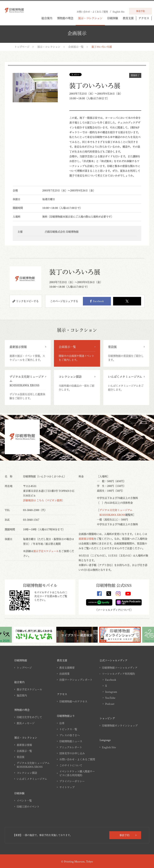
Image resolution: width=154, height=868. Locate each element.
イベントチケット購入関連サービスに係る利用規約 (77, 773)
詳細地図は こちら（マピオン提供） (44, 500)
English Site (109, 747)
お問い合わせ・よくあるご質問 (77, 759)
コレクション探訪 (27, 773)
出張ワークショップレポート (76, 680)
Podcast (110, 704)
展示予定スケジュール (46, 551)
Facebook (97, 301)
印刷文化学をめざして (29, 717)
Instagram (111, 692)
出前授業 (64, 674)
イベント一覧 (24, 801)
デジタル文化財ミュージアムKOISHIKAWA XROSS (33, 765)
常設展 (21, 757)
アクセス (144, 18)
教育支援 (128, 18)
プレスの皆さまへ (70, 735)
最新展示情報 (86, 539)
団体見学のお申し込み (72, 753)
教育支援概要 (67, 668)
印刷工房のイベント (28, 807)
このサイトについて (71, 765)
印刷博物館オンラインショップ (120, 726)
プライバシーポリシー (72, 781)
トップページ (22, 47)
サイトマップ (67, 787)
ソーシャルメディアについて (114, 610)
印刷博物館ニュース (71, 741)
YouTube (110, 698)
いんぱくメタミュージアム (32, 779)
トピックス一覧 (68, 729)
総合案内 (47, 18)
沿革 (62, 723)
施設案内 (22, 695)
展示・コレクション (90, 18)
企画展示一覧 (76, 47)
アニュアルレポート (71, 747)
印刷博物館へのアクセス (73, 701)
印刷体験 (113, 18)
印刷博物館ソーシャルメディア (120, 668)
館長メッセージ (26, 723)
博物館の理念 (65, 18)
